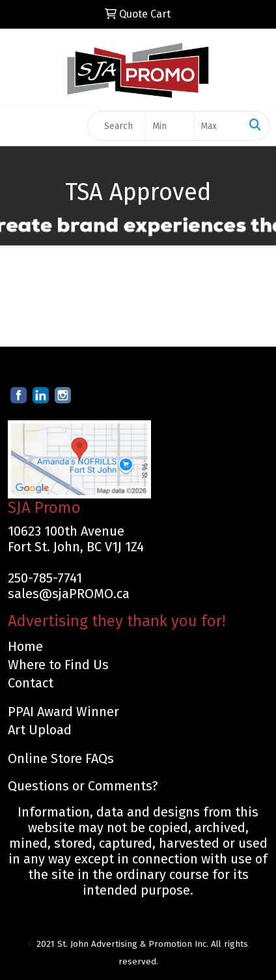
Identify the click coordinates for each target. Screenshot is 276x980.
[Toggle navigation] (20, 126)
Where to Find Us (58, 665)
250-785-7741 (45, 578)
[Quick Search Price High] (218, 126)
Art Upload (40, 730)
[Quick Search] (117, 126)
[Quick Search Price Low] (170, 126)
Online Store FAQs (61, 758)
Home (25, 646)
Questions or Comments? (83, 786)
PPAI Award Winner (63, 712)
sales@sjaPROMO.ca (69, 594)
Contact (31, 683)
